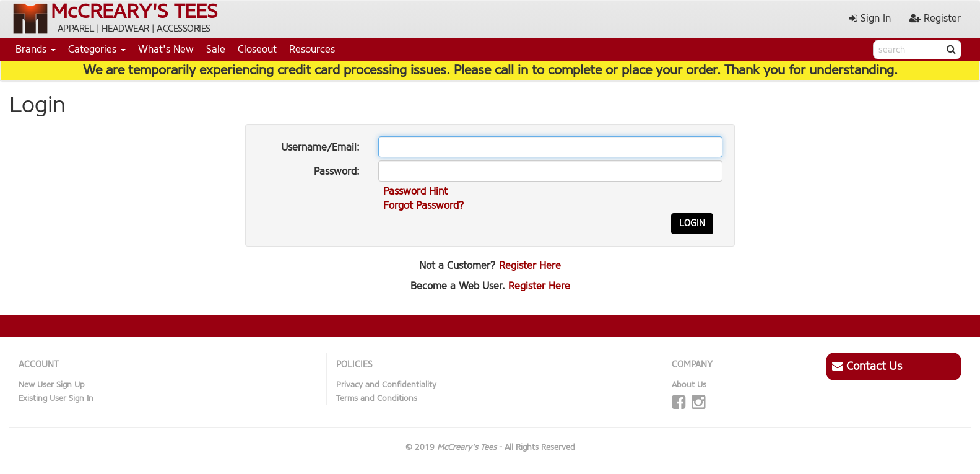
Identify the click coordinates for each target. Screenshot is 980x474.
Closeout (257, 49)
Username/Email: (320, 147)
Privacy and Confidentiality (386, 384)
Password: (337, 171)
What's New (166, 49)
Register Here (530, 266)
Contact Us (867, 366)
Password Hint (415, 191)
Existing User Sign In (56, 398)
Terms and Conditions (377, 398)
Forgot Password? (424, 205)
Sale (216, 49)
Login (692, 223)
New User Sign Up (52, 384)
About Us (689, 384)
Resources (312, 49)
